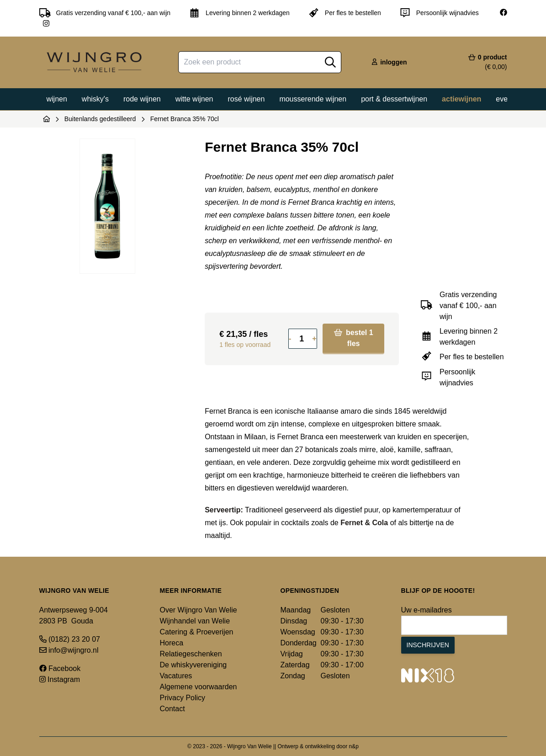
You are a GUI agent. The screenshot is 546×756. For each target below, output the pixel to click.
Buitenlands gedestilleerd (100, 119)
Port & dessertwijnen (394, 99)
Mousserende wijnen (313, 99)
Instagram (60, 679)
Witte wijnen (194, 99)
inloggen (389, 62)
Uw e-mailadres (427, 610)
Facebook (60, 668)
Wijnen (57, 99)
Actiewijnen (461, 99)
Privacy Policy (183, 698)
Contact (172, 709)
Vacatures (176, 676)
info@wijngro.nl (69, 650)
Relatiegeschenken (191, 654)
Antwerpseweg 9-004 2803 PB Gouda (74, 615)
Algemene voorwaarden (199, 687)
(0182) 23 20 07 (70, 639)
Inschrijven (428, 645)
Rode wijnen (142, 99)
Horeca (172, 643)
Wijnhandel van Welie (195, 621)
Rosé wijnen (246, 99)
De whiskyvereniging (193, 665)
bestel (354, 338)
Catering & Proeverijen (197, 632)
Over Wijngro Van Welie (199, 610)
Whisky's (95, 99)
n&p (354, 746)
